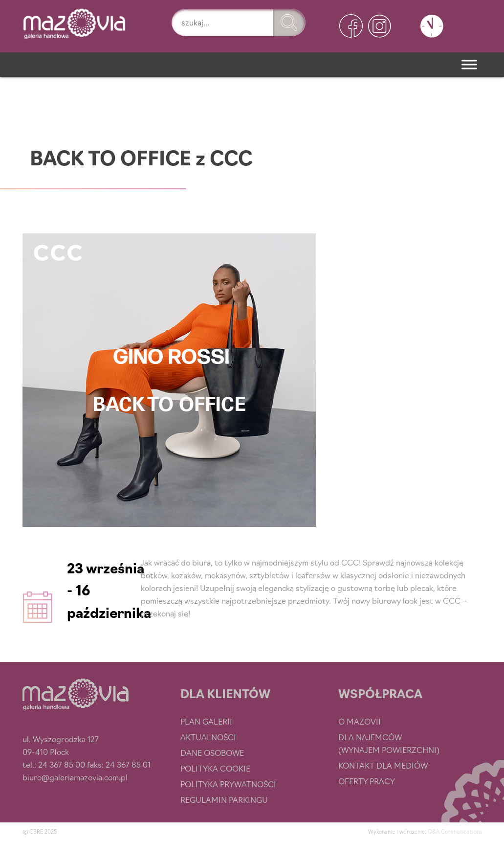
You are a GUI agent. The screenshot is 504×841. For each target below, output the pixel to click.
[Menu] (469, 64)
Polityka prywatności (228, 784)
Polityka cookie (215, 768)
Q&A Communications (455, 831)
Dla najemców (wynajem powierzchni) (389, 743)
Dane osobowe (212, 752)
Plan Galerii (206, 721)
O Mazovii (360, 721)
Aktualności (208, 737)
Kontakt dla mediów (383, 765)
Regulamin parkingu (224, 799)
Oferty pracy (367, 781)
